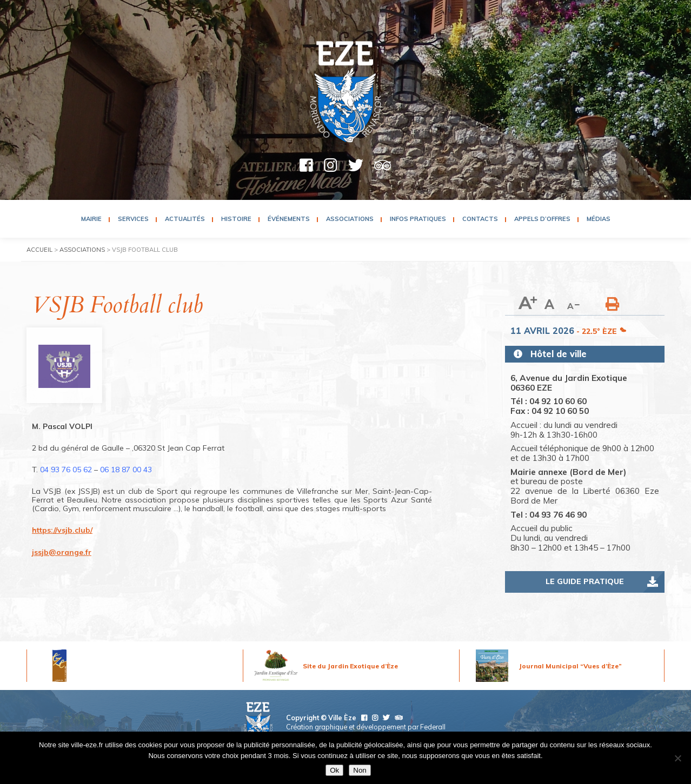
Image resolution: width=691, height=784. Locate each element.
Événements (289, 219)
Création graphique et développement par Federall (366, 727)
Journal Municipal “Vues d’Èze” (570, 666)
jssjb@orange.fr (62, 552)
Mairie (91, 219)
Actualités (185, 219)
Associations (350, 219)
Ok (334, 770)
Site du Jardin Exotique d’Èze (350, 666)
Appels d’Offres (542, 219)
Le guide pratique (585, 581)
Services (133, 219)
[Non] (677, 758)
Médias (599, 219)
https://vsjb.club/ (62, 530)
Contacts (480, 219)
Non (360, 770)
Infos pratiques (418, 219)
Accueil (39, 250)
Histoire (236, 219)
